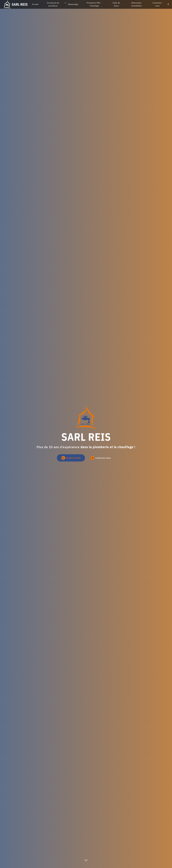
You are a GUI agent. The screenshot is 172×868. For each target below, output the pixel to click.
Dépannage (73, 4)
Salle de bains (116, 4)
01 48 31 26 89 (71, 458)
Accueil (35, 4)
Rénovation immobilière (137, 4)
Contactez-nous (157, 4)
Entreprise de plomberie (53, 4)
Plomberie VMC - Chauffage (94, 4)
